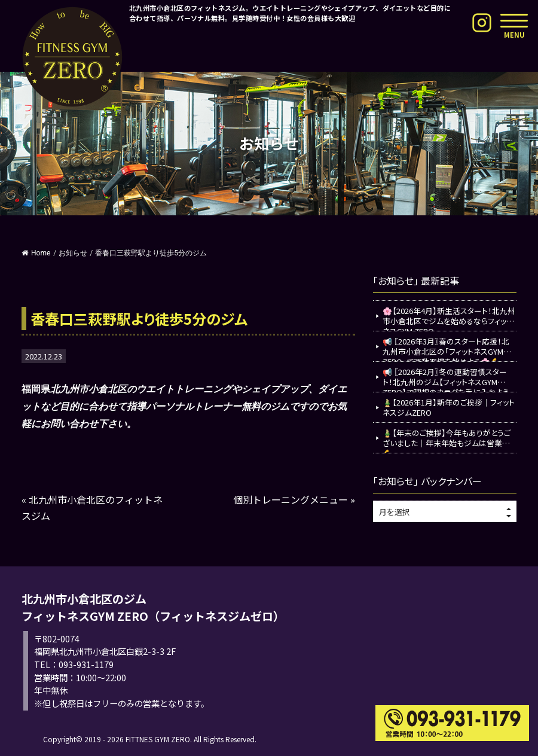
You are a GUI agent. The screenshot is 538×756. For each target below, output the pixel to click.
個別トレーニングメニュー (291, 499)
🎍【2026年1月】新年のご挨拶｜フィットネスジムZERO (449, 407)
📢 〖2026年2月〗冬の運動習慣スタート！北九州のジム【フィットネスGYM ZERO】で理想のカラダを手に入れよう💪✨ (446, 379)
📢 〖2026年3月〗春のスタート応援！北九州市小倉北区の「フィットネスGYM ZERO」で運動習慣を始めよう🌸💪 (446, 348)
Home (36, 253)
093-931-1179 (86, 664)
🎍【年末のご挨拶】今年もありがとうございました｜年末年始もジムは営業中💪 (447, 440)
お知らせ (73, 253)
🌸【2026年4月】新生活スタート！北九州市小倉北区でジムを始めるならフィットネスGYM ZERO (449, 318)
